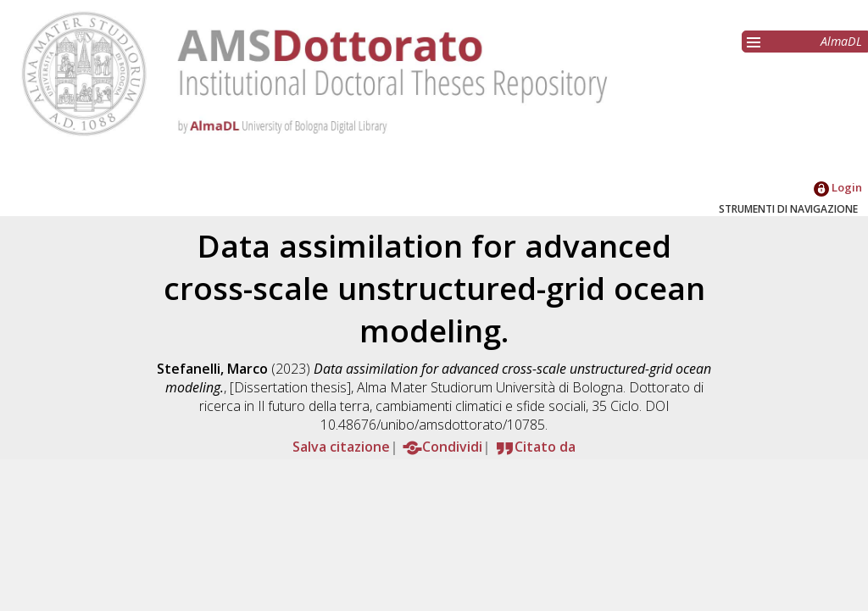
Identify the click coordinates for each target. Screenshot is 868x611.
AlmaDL (841, 41)
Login (838, 187)
